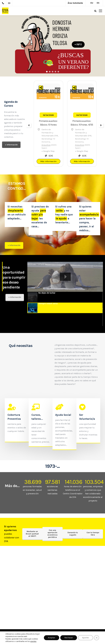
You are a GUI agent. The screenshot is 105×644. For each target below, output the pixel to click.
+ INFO (78, 44)
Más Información (48, 161)
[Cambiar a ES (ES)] (98, 2)
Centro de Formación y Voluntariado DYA (50, 133)
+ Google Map (48, 151)
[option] (48, 124)
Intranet (14, 641)
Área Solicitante (75, 3)
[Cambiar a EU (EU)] (91, 2)
